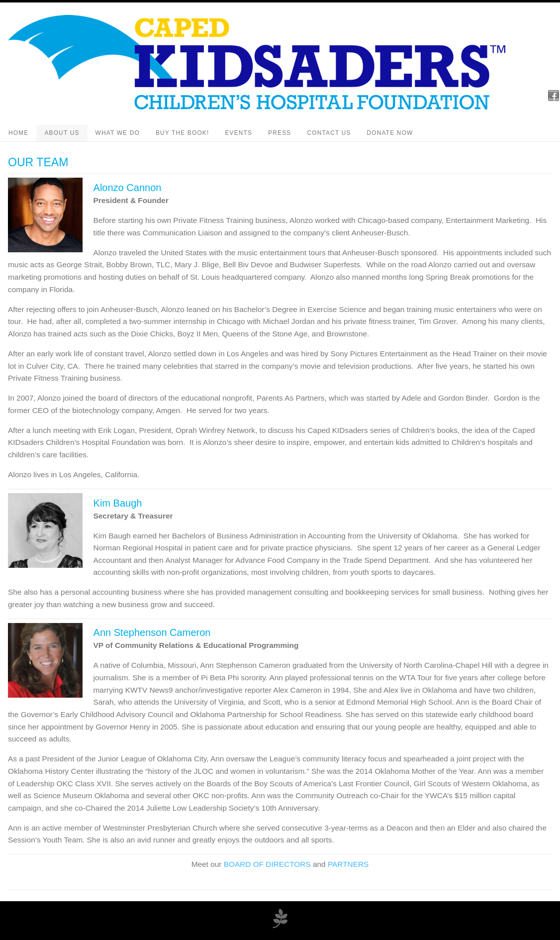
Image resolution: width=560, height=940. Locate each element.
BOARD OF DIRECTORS (267, 864)
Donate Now (390, 133)
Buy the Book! (183, 133)
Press (280, 133)
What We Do (118, 133)
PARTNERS (348, 864)
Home (18, 133)
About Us (62, 133)
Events (238, 133)
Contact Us (329, 133)
